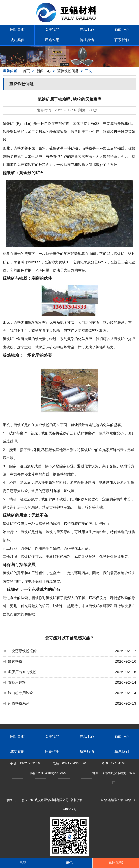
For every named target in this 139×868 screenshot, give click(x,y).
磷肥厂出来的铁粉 (22, 672)
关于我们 (52, 30)
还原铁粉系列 (19, 704)
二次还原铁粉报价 (22, 651)
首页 (26, 71)
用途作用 (52, 40)
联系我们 (122, 40)
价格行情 (87, 40)
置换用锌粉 (17, 683)
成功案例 (17, 40)
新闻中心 (122, 30)
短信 (69, 863)
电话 (23, 863)
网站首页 (17, 30)
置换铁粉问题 (68, 71)
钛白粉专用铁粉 (20, 693)
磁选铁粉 (15, 662)
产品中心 (87, 30)
